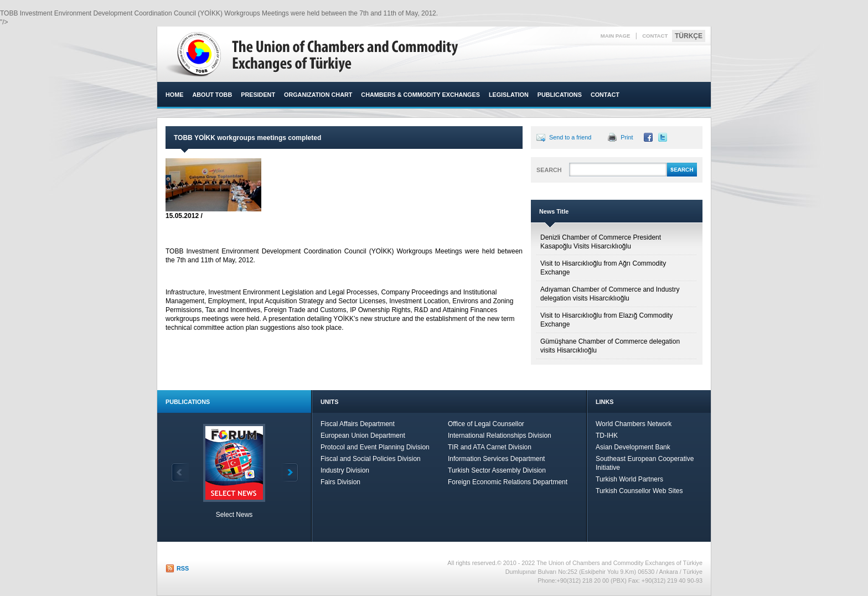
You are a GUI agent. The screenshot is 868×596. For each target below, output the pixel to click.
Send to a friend (570, 137)
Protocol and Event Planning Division (375, 447)
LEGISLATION (509, 95)
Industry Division (345, 470)
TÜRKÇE (689, 36)
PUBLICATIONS (560, 95)
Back (180, 472)
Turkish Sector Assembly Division (497, 470)
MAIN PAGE (616, 36)
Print (627, 137)
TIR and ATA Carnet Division (490, 447)
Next (290, 472)
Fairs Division (340, 482)
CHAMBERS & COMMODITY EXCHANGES (420, 95)
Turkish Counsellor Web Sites (639, 491)
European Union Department (363, 436)
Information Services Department (496, 459)
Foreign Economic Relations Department (508, 482)
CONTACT (655, 36)
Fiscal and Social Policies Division (371, 459)
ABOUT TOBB (212, 95)
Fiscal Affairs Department (358, 424)
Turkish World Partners (629, 479)
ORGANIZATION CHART (318, 95)
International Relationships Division (500, 436)
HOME (174, 95)
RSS (183, 568)
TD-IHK (607, 436)
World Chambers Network (634, 424)
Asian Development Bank (633, 447)
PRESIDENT (258, 95)
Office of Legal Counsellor (486, 424)
